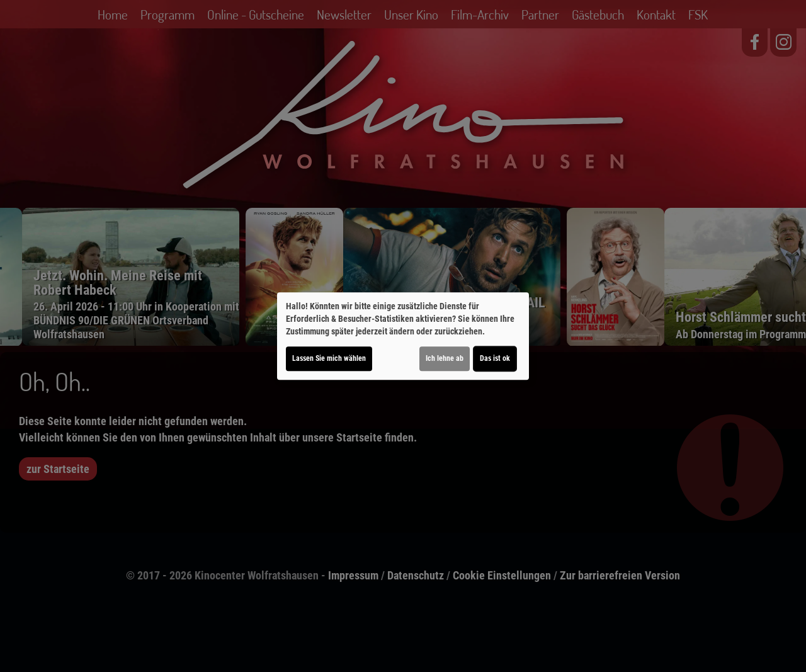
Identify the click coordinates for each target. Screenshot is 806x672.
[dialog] (403, 336)
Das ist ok (495, 358)
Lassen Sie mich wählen (329, 358)
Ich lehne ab (445, 358)
